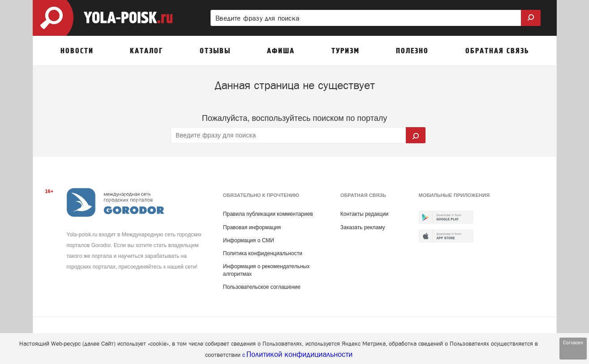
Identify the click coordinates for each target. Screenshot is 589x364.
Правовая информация (252, 227)
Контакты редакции (364, 214)
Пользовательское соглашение (262, 287)
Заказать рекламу (363, 227)
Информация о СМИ (249, 240)
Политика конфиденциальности (263, 253)
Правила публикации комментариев (268, 214)
